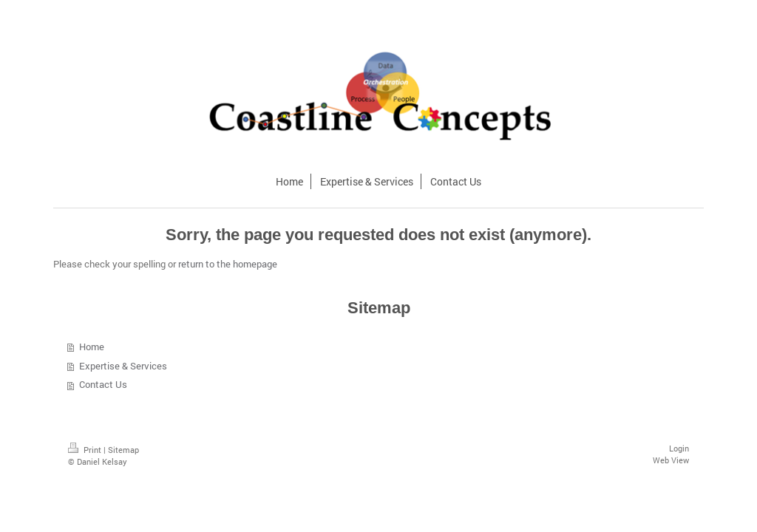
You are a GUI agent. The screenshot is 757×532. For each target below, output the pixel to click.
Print (86, 450)
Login (679, 448)
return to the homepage (228, 264)
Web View (671, 460)
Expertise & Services (123, 366)
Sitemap (123, 450)
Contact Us (103, 384)
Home (92, 347)
